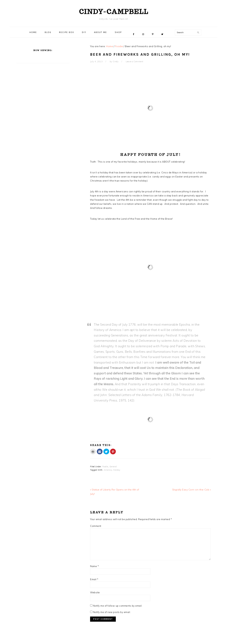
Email (94, 579)
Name (94, 566)
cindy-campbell (114, 12)
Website (95, 592)
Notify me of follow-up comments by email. (118, 606)
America (108, 470)
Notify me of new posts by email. (112, 612)
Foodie (105, 467)
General (113, 467)
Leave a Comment (135, 62)
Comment (96, 526)
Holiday (117, 470)
